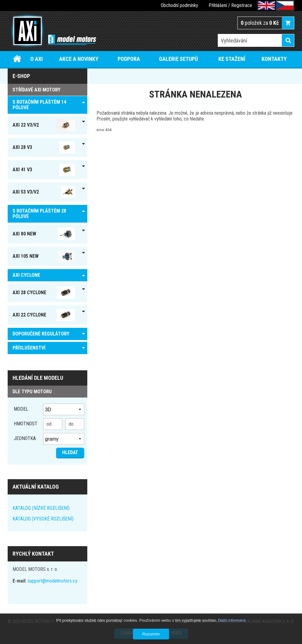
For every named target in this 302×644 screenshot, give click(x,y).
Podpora (129, 59)
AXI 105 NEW (44, 256)
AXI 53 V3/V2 (44, 192)
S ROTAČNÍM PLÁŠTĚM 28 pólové (39, 214)
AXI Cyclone (26, 275)
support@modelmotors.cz (53, 581)
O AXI (37, 59)
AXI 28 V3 (44, 147)
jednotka (25, 438)
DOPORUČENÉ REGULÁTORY (41, 334)
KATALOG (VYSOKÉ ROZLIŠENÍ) (43, 519)
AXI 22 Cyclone (44, 315)
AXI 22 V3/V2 (44, 125)
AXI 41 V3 (44, 170)
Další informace (232, 620)
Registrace (242, 5)
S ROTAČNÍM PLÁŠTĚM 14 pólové (39, 105)
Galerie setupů (178, 59)
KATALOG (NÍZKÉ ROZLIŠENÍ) (41, 508)
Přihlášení (218, 5)
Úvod (17, 59)
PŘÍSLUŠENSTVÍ (29, 348)
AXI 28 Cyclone (44, 293)
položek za (260, 23)
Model (21, 409)
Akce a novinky (79, 59)
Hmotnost (26, 424)
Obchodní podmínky (179, 5)
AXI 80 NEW (44, 234)
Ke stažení (232, 59)
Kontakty (274, 59)
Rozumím (151, 634)
